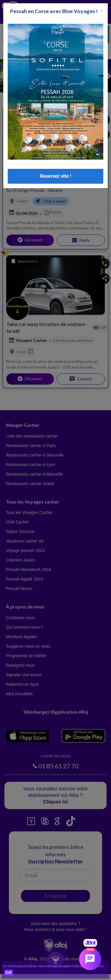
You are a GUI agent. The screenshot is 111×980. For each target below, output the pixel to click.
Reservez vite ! (55, 176)
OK (9, 973)
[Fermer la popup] (102, 10)
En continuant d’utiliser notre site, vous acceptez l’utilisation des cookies (53, 966)
